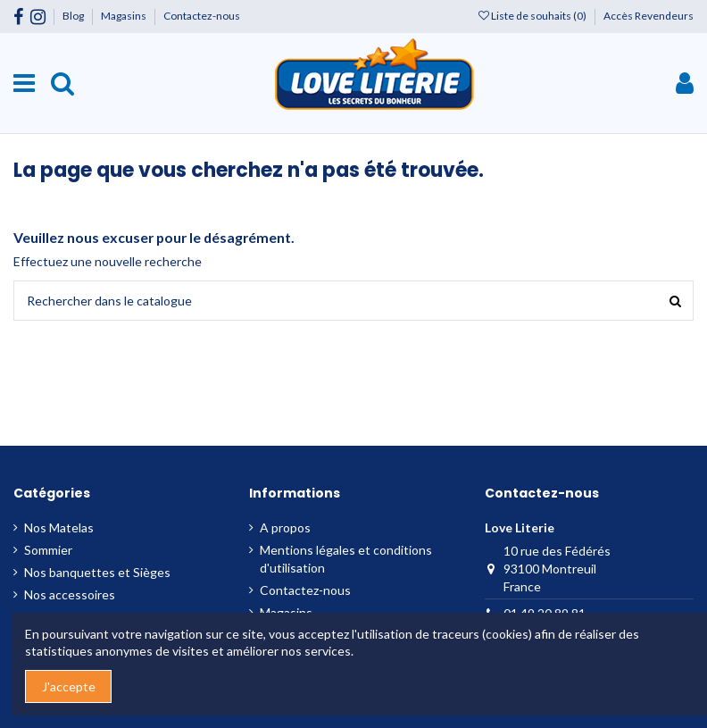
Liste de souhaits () (533, 16)
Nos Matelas (59, 527)
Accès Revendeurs (649, 16)
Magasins (125, 16)
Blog (74, 16)
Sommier (48, 550)
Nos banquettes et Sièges (97, 572)
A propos (285, 527)
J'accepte (69, 686)
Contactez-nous (202, 16)
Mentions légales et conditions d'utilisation (346, 559)
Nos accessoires (70, 594)
